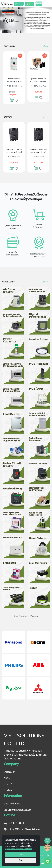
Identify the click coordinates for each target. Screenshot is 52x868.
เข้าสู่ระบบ (39, 5)
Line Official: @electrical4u (23, 829)
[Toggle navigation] (48, 4)
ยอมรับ (21, 855)
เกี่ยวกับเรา (10, 772)
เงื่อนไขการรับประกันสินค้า (17, 810)
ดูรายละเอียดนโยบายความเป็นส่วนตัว (19, 849)
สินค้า (7, 778)
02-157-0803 (14, 823)
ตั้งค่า (21, 860)
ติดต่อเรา (9, 790)
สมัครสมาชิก (39, 2)
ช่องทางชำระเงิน (12, 804)
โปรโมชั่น (8, 784)
